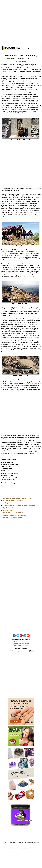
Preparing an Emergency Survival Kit (14, 518)
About (6, 843)
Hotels (39, 843)
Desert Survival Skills (9, 510)
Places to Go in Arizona (7, 486)
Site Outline (24, 843)
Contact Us (10, 843)
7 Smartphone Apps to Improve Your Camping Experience (20, 505)
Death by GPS (7, 503)
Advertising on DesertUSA (32, 843)
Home (3, 843)
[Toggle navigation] (38, 48)
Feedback (15, 843)
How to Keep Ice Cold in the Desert (13, 513)
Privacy (19, 843)
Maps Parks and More (9, 508)
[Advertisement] (21, 24)
